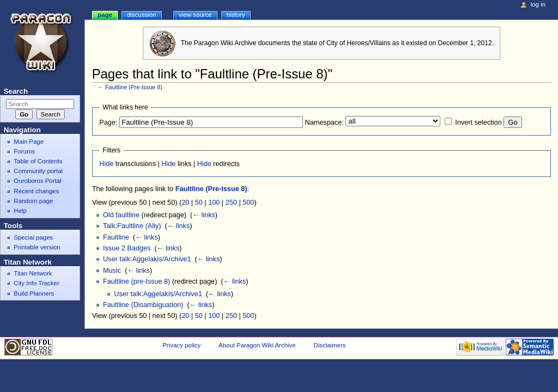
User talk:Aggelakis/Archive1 (147, 259)
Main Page (29, 142)
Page (105, 15)
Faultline (116, 237)
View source (195, 15)
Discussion (141, 15)
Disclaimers (329, 345)
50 (199, 203)
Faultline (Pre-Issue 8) (134, 87)
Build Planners (34, 293)
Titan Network (33, 273)
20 (185, 203)
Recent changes (36, 191)
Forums (24, 151)
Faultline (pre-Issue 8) (137, 281)
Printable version (37, 247)
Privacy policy (181, 345)
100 (214, 203)
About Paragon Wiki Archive (257, 345)
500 (248, 203)
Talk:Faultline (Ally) (132, 226)
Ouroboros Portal (37, 181)
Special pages (33, 237)
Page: (108, 122)
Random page (33, 201)
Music (112, 271)
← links (204, 215)
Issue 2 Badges (127, 248)
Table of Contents (38, 161)
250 (231, 203)
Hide (106, 164)
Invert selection (478, 122)
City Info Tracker (36, 283)
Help (20, 211)
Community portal (38, 171)
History (236, 15)
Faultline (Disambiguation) (143, 305)
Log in (538, 4)
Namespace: (325, 122)
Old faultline (121, 215)
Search (16, 91)
